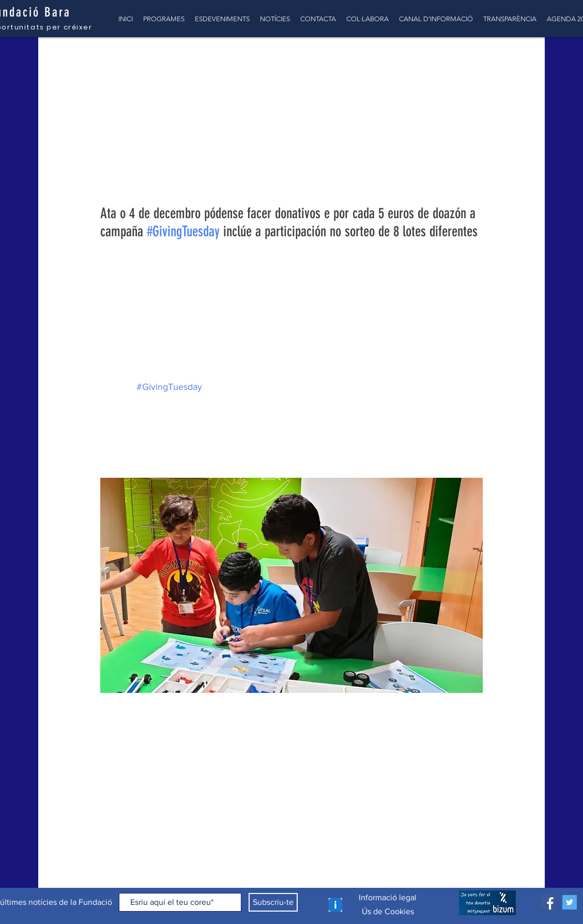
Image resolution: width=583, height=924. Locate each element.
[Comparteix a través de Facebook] (105, 734)
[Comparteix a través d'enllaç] (156, 734)
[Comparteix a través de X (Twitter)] (131, 734)
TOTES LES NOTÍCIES (88, 58)
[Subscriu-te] (273, 902)
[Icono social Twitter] (570, 902)
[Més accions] (477, 127)
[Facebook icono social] (548, 902)
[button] (521, 58)
